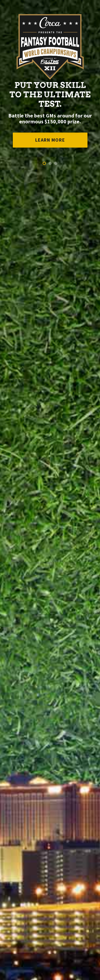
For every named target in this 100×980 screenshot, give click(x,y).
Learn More (50, 140)
